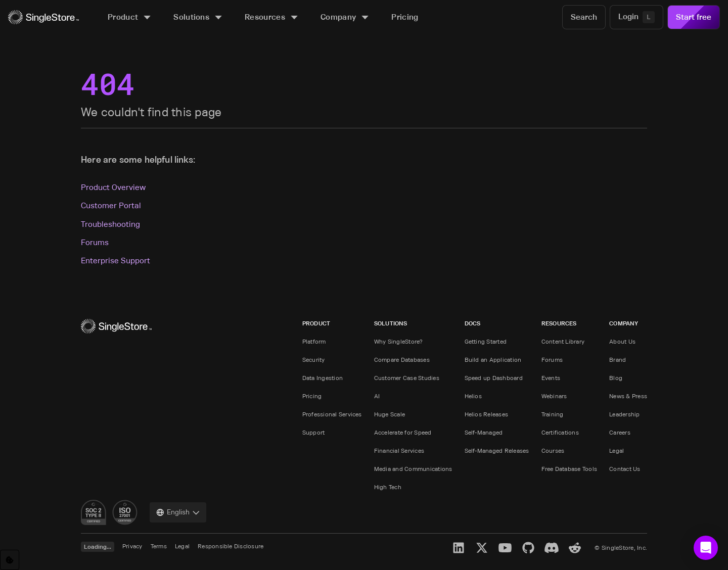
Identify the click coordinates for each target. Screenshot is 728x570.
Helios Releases (487, 414)
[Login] (636, 17)
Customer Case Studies (407, 378)
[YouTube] (505, 548)
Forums (95, 242)
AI (377, 396)
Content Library (563, 341)
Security (314, 360)
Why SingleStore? (399, 341)
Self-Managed (484, 432)
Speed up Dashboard (494, 378)
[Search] (584, 17)
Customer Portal (111, 205)
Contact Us (625, 469)
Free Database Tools (570, 469)
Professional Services (332, 414)
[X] (482, 548)
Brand (618, 360)
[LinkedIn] (459, 548)
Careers (620, 432)
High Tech (388, 487)
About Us (622, 341)
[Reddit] (575, 548)
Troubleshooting (110, 224)
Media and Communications (413, 469)
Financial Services (399, 450)
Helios (473, 396)
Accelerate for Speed (403, 432)
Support (314, 432)
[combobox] (178, 512)
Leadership (624, 414)
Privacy (132, 546)
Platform (314, 341)
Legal (617, 450)
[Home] (43, 17)
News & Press (628, 396)
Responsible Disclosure (231, 546)
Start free (694, 17)
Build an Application (493, 360)
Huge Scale (390, 414)
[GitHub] (528, 548)
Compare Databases (402, 360)
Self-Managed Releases (497, 450)
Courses (553, 450)
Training (553, 414)
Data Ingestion (323, 378)
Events (551, 378)
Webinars (554, 396)
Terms (159, 546)
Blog (616, 378)
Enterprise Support (116, 260)
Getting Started (486, 341)
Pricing (312, 396)
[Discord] (552, 548)
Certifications (560, 432)
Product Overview (113, 187)
